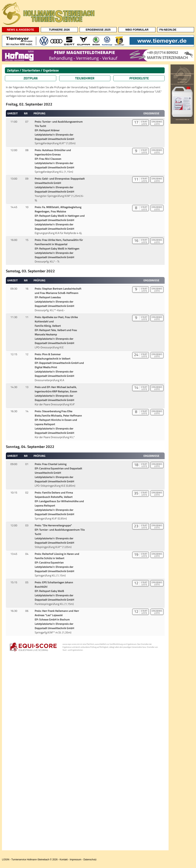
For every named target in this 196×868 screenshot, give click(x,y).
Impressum (76, 860)
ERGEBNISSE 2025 (98, 30)
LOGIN (6, 860)
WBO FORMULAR (137, 30)
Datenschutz (90, 860)
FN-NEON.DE (168, 30)
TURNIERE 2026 (59, 30)
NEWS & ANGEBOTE (20, 30)
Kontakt (64, 860)
